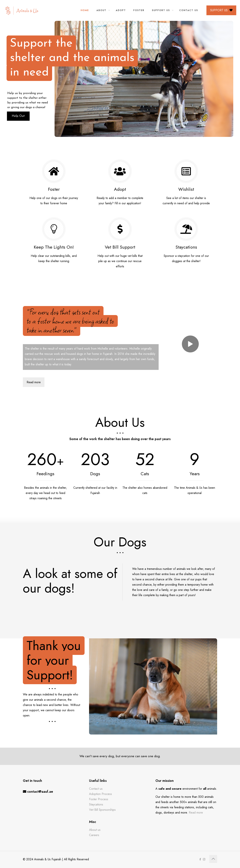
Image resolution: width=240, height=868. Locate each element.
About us (95, 830)
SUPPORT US (221, 10)
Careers (94, 835)
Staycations (96, 804)
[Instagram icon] (204, 859)
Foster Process (99, 799)
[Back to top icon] (213, 859)
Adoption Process (100, 794)
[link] (190, 344)
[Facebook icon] (200, 859)
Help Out (26, 116)
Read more (196, 813)
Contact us (96, 789)
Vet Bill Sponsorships (102, 810)
